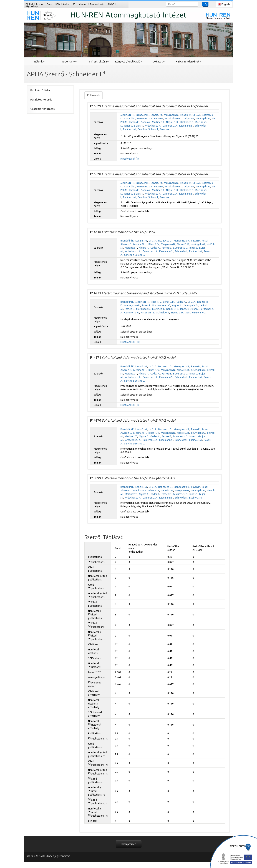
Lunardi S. (130, 119)
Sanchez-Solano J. (148, 129)
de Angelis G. (203, 119)
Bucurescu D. (181, 248)
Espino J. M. (130, 129)
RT (74, 4)
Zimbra (40, 4)
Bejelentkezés (97, 4)
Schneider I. (181, 251)
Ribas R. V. (186, 115)
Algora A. (189, 119)
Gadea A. (146, 122)
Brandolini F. (142, 115)
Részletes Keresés (41, 100)
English (224, 4)
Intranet (83, 4)
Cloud (49, 4)
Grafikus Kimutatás (42, 109)
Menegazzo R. (145, 119)
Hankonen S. (187, 122)
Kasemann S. (186, 126)
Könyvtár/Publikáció (129, 61)
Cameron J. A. (170, 126)
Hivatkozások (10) (130, 342)
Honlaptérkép (129, 844)
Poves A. (165, 129)
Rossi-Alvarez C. (174, 119)
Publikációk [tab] (94, 95)
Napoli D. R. (172, 122)
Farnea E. (134, 122)
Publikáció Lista (40, 90)
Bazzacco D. (165, 241)
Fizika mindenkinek (188, 61)
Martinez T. (158, 122)
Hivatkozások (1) (130, 159)
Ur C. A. (196, 115)
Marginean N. (171, 115)
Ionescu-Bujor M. (134, 126)
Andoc (66, 4)
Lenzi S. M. (157, 115)
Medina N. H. (127, 115)
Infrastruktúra (99, 61)
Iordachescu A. (153, 126)
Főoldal (29, 4)
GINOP (111, 4)
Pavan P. (159, 119)
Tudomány (69, 61)
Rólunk (39, 61)
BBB (58, 4)
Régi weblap (32, 6)
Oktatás (159, 61)
